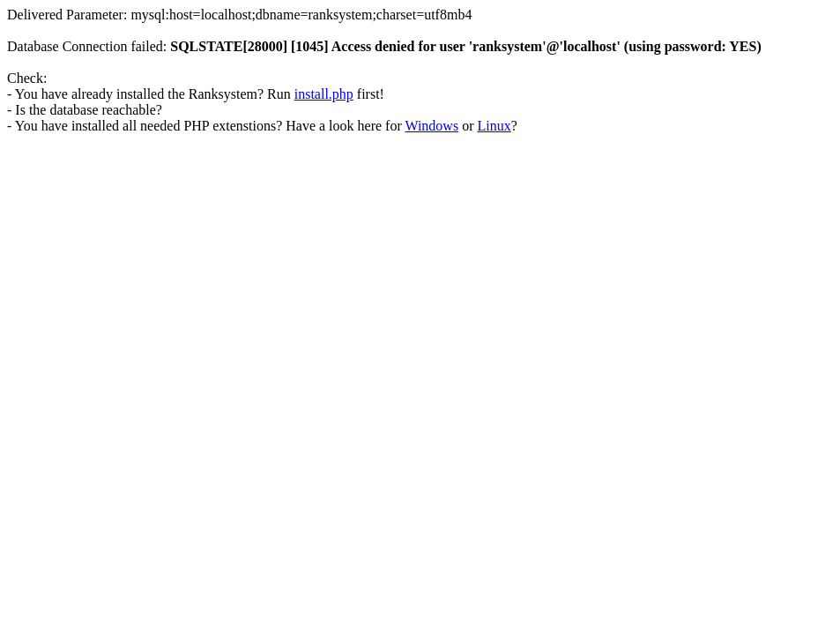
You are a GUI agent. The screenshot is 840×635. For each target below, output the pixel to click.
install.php (324, 94)
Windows (431, 126)
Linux (494, 126)
